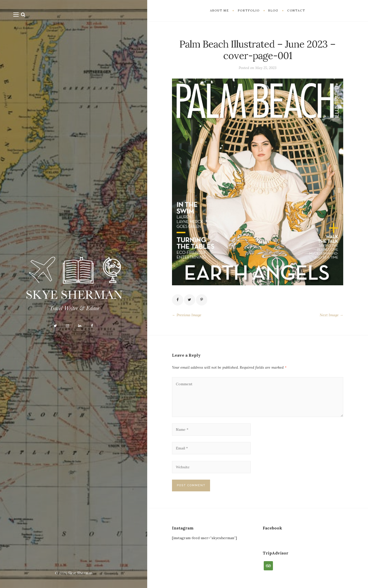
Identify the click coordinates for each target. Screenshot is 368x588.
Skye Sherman (80, 573)
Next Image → (331, 315)
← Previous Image (187, 315)
